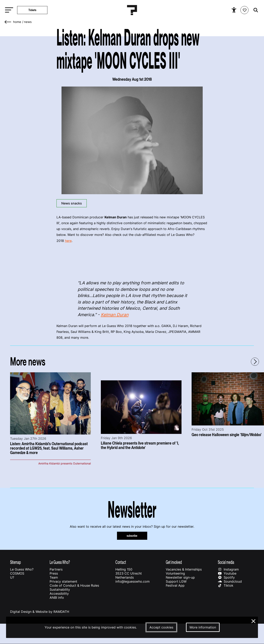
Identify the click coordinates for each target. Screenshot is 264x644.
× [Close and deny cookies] (254, 621)
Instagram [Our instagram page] (228, 569)
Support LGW (176, 581)
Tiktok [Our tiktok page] (225, 585)
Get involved (174, 562)
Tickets (32, 10)
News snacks (72, 203)
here (68, 241)
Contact (121, 562)
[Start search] (255, 10)
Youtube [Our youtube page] (227, 573)
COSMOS (17, 573)
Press (54, 573)
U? (12, 577)
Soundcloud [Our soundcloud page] (230, 581)
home (17, 22)
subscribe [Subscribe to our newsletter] (132, 536)
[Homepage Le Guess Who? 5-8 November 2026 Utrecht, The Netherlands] (132, 10)
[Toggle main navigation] (8, 10)
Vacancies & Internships (184, 569)
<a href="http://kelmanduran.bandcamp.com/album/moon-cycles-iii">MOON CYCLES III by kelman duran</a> (132, 261)
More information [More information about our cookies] (203, 627)
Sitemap (15, 562)
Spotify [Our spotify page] (226, 577)
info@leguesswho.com (133, 581)
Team (54, 577)
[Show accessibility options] (234, 10)
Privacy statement (63, 581)
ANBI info (57, 598)
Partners (56, 569)
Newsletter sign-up (180, 577)
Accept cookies (161, 627)
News (28, 22)
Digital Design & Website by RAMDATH (40, 612)
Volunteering (175, 573)
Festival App (175, 585)
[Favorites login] (244, 10)
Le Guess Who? (22, 569)
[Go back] (8, 22)
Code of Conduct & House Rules (74, 585)
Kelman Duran (115, 315)
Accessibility (59, 593)
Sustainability (60, 589)
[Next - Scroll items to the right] (255, 362)
